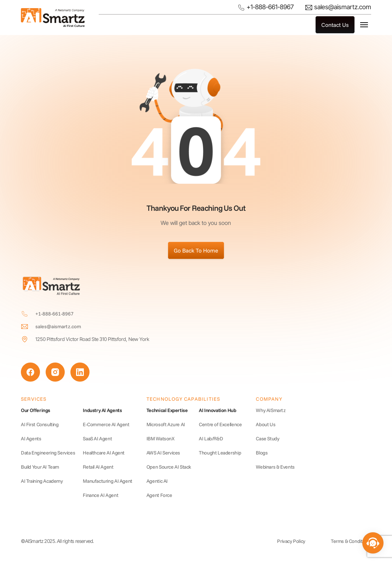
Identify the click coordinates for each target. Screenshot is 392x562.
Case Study (267, 439)
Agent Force (159, 495)
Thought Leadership (220, 453)
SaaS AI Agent (97, 439)
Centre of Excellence (220, 424)
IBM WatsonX (160, 439)
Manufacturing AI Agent (108, 481)
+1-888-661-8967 (266, 7)
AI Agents (31, 439)
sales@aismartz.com (338, 7)
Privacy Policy (291, 541)
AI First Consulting (40, 424)
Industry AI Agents (102, 410)
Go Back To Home (196, 250)
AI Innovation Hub (217, 410)
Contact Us (335, 25)
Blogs (262, 453)
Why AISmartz (271, 410)
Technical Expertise (167, 410)
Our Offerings (36, 410)
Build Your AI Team (40, 467)
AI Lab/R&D (211, 439)
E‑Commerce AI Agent (106, 424)
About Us (266, 424)
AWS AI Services (163, 453)
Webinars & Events (275, 467)
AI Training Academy (42, 481)
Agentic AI (157, 481)
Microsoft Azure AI (166, 424)
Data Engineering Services (48, 453)
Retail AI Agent (98, 467)
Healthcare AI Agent (104, 453)
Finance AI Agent (100, 495)
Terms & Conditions (351, 541)
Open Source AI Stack (169, 467)
